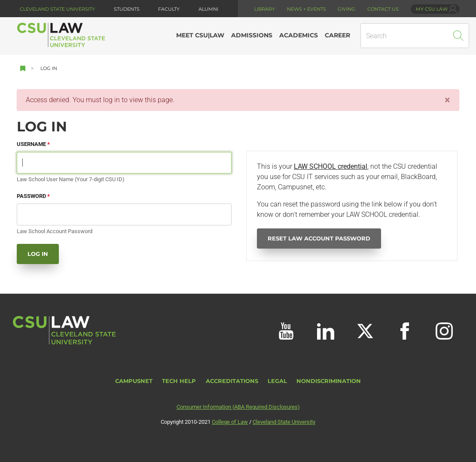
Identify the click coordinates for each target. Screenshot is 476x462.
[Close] (447, 100)
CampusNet (134, 381)
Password (31, 196)
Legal (277, 381)
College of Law (230, 422)
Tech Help (179, 381)
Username (31, 144)
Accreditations (232, 381)
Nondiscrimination (329, 381)
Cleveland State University (57, 9)
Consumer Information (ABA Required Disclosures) (238, 407)
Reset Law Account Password (319, 239)
